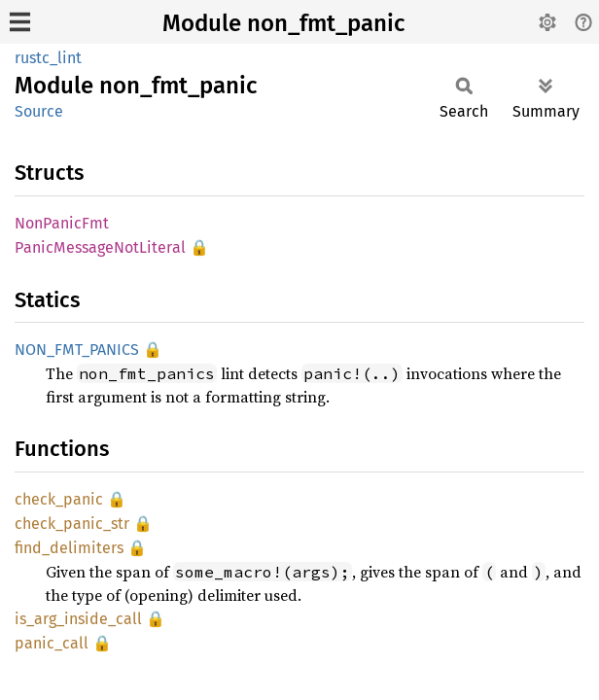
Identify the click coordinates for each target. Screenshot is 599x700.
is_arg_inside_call (78, 619)
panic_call (52, 643)
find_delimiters (69, 548)
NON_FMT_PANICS (77, 350)
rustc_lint (48, 58)
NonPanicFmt (62, 223)
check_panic (59, 499)
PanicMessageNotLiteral (100, 247)
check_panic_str (72, 524)
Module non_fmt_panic (283, 23)
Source (39, 111)
